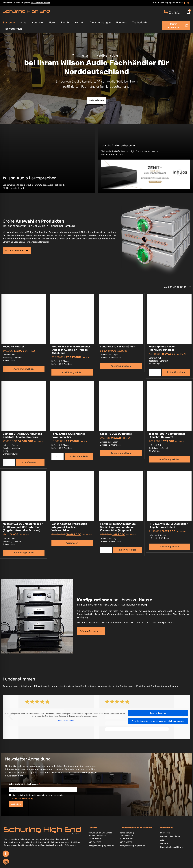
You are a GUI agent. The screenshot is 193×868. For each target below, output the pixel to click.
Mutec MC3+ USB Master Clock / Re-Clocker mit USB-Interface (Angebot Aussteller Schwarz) (23, 527)
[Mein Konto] (166, 12)
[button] (6, 862)
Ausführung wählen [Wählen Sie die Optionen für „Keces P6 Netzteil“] (24, 369)
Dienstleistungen (100, 23)
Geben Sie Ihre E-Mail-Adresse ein (24, 784)
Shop (23, 23)
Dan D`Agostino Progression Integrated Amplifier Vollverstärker (69, 527)
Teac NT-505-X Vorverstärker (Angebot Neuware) (167, 435)
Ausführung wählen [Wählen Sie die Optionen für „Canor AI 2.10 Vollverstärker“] (121, 366)
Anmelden (16, 804)
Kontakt (80, 23)
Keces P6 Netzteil (14, 347)
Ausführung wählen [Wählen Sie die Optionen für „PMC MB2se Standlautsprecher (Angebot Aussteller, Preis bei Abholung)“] (72, 372)
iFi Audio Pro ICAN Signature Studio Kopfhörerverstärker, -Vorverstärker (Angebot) (118, 527)
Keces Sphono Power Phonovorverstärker (162, 348)
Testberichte (140, 23)
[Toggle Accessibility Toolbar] (6, 854)
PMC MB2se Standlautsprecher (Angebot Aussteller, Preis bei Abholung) (71, 350)
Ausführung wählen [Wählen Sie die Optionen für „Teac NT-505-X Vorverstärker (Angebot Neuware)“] (169, 459)
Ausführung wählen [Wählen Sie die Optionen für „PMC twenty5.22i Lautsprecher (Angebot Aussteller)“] (169, 547)
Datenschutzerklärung (23, 798)
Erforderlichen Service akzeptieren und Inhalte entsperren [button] (158, 721)
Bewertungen (14, 29)
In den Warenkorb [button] (176, 372)
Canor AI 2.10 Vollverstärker (117, 347)
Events (65, 23)
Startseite (9, 23)
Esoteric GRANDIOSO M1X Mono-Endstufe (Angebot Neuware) (23, 435)
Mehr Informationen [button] (65, 721)
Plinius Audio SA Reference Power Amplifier (68, 435)
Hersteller (38, 23)
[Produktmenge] (155, 372)
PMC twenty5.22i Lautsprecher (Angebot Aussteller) (168, 525)
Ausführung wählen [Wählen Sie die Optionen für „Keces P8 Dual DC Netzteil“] (121, 453)
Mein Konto (174, 11)
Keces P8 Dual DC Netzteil (116, 434)
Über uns (121, 23)
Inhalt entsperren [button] (158, 713)
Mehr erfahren (97, 100)
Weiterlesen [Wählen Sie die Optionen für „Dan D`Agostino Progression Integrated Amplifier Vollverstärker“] (72, 543)
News (52, 23)
